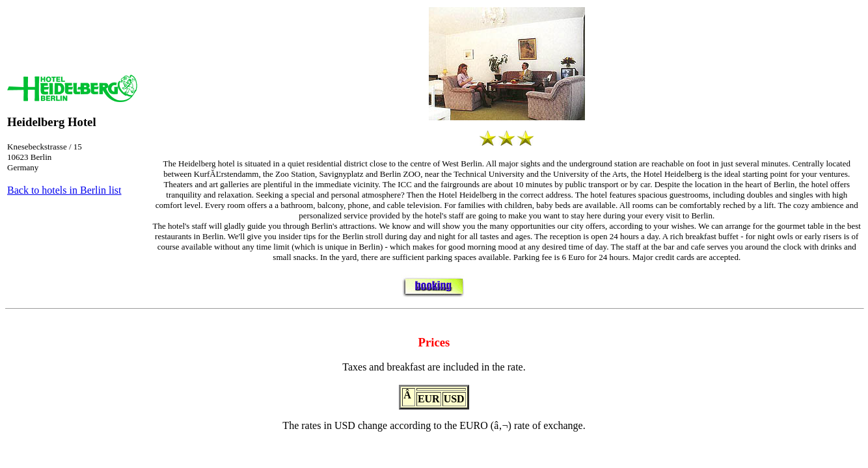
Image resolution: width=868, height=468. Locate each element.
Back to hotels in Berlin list (64, 190)
